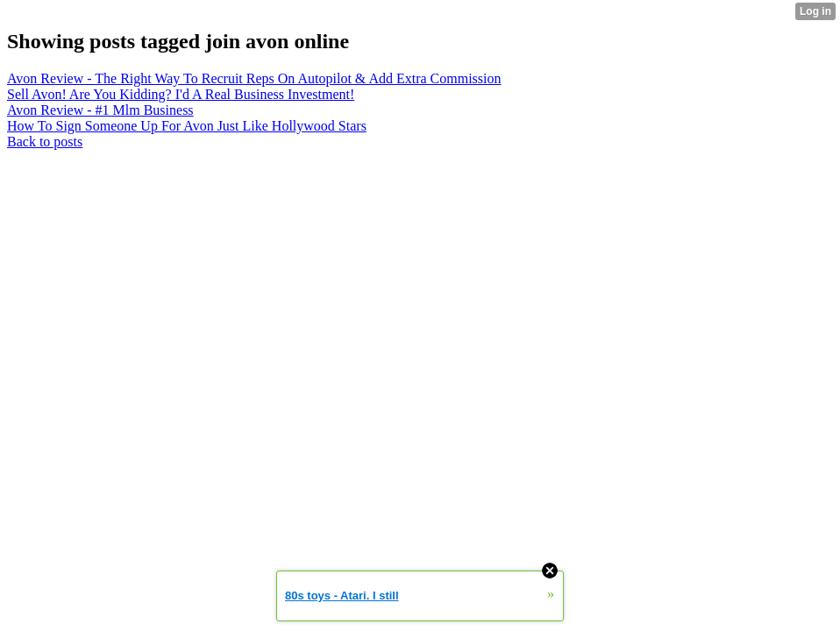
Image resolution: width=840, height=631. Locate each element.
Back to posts (45, 142)
